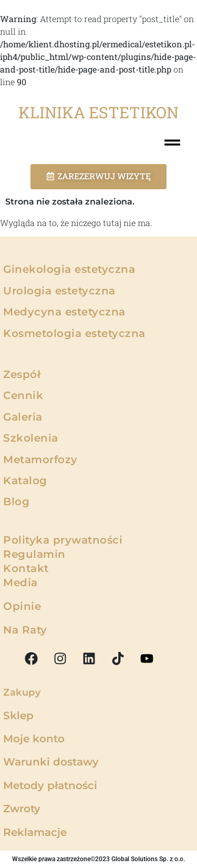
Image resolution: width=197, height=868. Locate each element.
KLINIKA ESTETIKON (98, 112)
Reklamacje (35, 832)
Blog (16, 502)
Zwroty (22, 809)
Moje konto (34, 739)
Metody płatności (50, 785)
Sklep (18, 716)
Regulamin (34, 554)
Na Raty (25, 630)
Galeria (23, 417)
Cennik (23, 395)
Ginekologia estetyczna (69, 269)
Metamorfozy (40, 459)
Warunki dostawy (51, 762)
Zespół (22, 374)
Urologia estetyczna (59, 291)
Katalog (25, 481)
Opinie (22, 606)
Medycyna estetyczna (64, 312)
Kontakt (26, 568)
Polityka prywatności (63, 540)
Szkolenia (31, 438)
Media (20, 583)
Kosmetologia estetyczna (74, 333)
